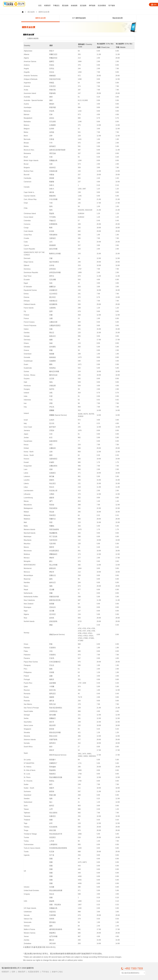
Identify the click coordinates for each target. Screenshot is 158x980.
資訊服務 (83, 6)
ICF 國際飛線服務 (109, 18)
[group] (32, 18)
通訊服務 (65, 6)
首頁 (40, 6)
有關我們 (47, 6)
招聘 (13, 972)
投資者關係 (102, 6)
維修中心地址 (57, 972)
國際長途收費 (70, 18)
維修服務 (74, 6)
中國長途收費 (32, 18)
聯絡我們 (22, 972)
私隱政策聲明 (34, 972)
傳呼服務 (92, 6)
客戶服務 (112, 6)
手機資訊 (56, 6)
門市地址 (45, 972)
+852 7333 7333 (131, 968)
